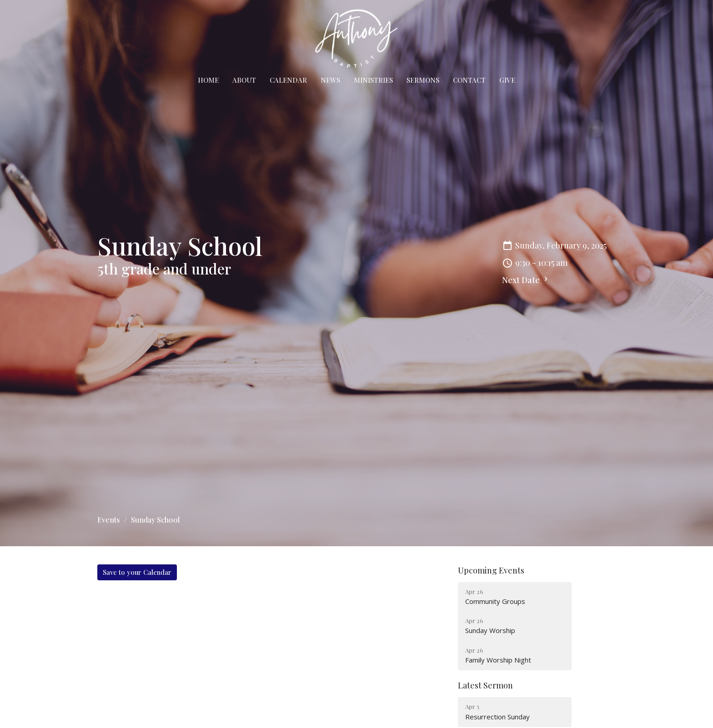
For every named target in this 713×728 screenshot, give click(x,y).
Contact (469, 80)
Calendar (288, 80)
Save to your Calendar (137, 572)
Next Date (526, 280)
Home (208, 80)
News (330, 80)
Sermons (423, 80)
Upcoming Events (491, 570)
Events (109, 520)
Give (507, 80)
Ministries (373, 80)
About (244, 80)
